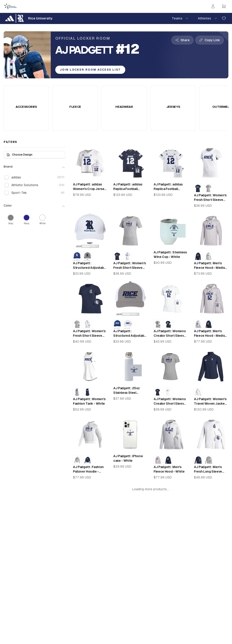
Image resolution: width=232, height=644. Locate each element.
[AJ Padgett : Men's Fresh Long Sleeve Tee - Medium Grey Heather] (208, 460)
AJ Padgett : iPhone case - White (128, 458)
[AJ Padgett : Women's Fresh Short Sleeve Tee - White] (128, 256)
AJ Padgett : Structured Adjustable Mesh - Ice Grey (130, 334)
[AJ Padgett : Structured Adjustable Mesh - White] (128, 324)
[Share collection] (182, 40)
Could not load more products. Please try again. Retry (151, 491)
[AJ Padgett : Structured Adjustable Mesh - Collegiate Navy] (77, 256)
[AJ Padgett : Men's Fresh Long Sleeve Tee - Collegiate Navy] (198, 460)
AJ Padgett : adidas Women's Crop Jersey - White (89, 187)
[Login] (213, 6)
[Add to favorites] (224, 18)
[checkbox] (7, 177)
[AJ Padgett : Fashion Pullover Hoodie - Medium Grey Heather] (77, 460)
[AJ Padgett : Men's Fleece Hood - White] (208, 256)
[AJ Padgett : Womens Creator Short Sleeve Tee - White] (168, 392)
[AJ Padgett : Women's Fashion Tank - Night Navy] (87, 392)
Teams (180, 18)
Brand (34, 167)
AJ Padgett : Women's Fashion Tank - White (89, 401)
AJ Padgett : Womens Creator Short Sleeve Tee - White (170, 334)
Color (34, 206)
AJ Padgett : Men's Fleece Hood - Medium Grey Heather (211, 266)
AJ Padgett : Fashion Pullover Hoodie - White (88, 469)
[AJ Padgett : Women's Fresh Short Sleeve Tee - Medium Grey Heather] (208, 188)
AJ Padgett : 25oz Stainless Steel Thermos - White (127, 391)
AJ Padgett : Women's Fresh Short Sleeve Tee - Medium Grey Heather (130, 266)
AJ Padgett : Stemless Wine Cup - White (170, 255)
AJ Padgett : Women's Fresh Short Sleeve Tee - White (210, 198)
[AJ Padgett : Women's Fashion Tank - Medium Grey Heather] (77, 392)
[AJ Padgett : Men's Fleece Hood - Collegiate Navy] (198, 256)
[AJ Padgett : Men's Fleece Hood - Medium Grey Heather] (158, 460)
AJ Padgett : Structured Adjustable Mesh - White (90, 266)
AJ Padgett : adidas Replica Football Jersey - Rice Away (168, 187)
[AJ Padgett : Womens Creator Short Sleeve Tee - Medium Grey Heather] (158, 324)
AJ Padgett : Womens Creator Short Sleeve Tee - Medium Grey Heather (170, 401)
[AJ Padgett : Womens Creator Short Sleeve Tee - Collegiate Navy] (168, 324)
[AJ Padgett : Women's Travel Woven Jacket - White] (198, 392)
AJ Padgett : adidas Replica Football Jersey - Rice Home (128, 187)
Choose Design (19, 155)
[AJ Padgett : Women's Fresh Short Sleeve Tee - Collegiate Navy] (198, 188)
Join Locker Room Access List (90, 70)
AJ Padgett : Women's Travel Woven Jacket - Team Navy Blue (210, 401)
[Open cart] (224, 6)
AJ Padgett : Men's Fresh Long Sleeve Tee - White (208, 469)
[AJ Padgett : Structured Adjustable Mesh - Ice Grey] (87, 256)
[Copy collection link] (210, 40)
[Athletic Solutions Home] (10, 6)
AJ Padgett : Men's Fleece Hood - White (169, 469)
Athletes (208, 18)
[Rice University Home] (28, 18)
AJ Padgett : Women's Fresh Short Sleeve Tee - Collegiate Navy (89, 334)
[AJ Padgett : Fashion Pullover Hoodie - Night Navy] (87, 460)
